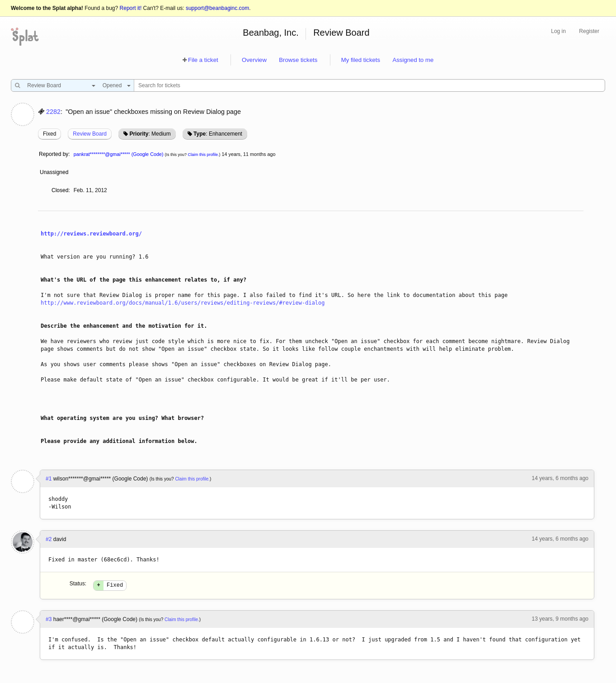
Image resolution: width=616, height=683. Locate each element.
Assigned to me (413, 60)
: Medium (150, 134)
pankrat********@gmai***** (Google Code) (119, 154)
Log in (558, 31)
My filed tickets (361, 60)
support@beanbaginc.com (217, 8)
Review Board (341, 33)
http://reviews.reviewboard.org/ (91, 234)
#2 (49, 539)
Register (589, 31)
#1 (49, 479)
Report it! (131, 8)
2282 (53, 112)
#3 (49, 621)
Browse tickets (298, 60)
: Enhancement (218, 134)
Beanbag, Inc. (270, 33)
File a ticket (203, 60)
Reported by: (54, 154)
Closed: (61, 190)
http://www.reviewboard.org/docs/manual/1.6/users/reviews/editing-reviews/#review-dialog (183, 303)
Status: (78, 584)
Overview (254, 60)
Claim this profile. (204, 155)
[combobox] (59, 85)
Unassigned (55, 172)
